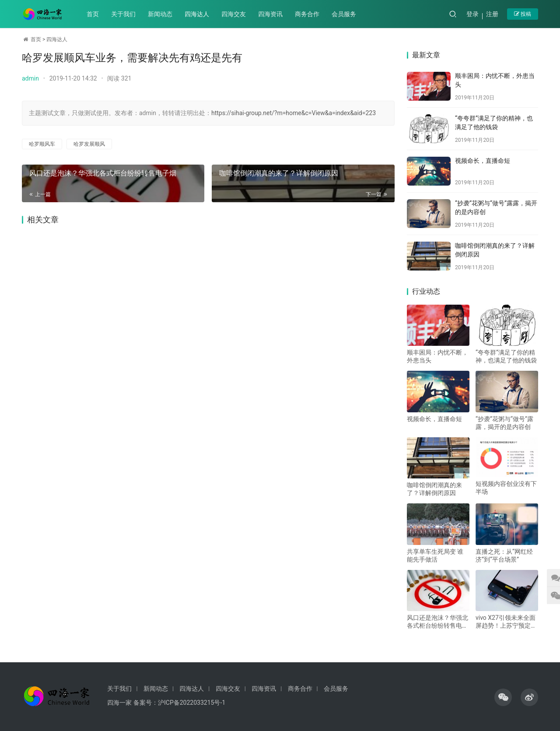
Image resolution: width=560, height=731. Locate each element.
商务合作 (308, 14)
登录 (472, 14)
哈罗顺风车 (42, 144)
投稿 (523, 14)
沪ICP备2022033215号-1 (192, 703)
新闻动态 (161, 14)
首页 (93, 14)
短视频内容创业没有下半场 (506, 488)
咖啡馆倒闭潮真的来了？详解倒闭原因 (276, 173)
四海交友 (234, 14)
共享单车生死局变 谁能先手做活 (435, 555)
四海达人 (197, 14)
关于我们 (124, 14)
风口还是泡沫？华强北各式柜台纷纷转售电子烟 (102, 173)
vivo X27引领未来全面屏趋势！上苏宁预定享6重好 (506, 622)
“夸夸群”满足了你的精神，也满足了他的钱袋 (506, 356)
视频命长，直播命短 (483, 161)
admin (30, 78)
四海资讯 (271, 14)
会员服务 (344, 14)
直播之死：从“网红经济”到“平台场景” (504, 555)
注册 (492, 14)
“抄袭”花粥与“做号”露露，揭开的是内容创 (504, 423)
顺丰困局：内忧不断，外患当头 (437, 356)
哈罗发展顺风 (89, 144)
